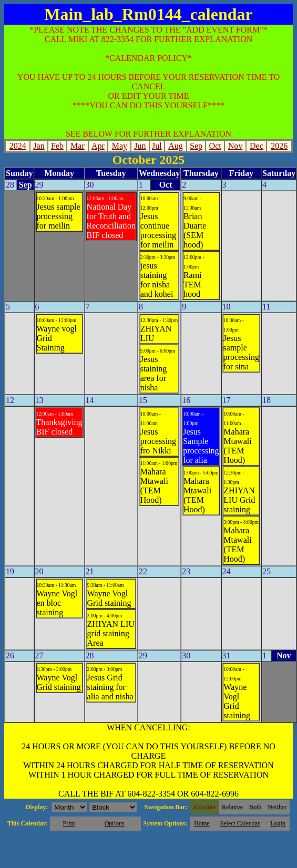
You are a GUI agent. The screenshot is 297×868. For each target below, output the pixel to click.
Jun (140, 146)
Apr (98, 146)
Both (255, 807)
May (120, 146)
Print (69, 823)
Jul (157, 146)
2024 (18, 146)
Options (115, 823)
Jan (39, 146)
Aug (176, 146)
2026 (279, 146)
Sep (196, 146)
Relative (232, 807)
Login (278, 823)
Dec (257, 146)
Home (202, 823)
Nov (235, 146)
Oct (215, 146)
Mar (78, 146)
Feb (57, 146)
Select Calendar (240, 823)
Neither (277, 807)
